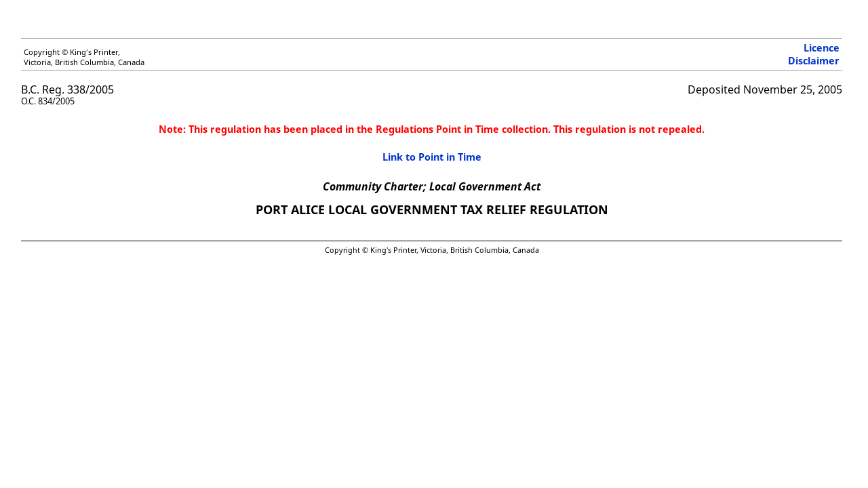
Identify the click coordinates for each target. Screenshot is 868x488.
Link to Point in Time (432, 157)
